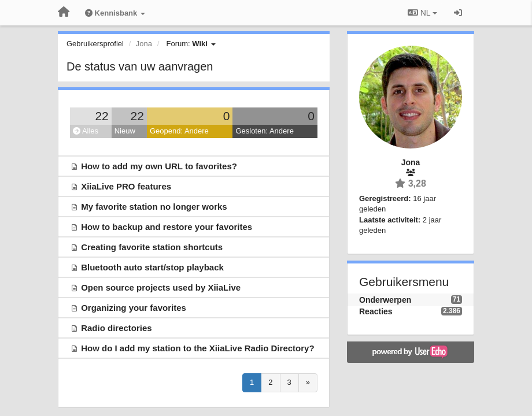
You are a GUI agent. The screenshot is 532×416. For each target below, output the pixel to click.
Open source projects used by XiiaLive (161, 287)
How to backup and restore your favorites (167, 227)
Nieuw (125, 131)
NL (422, 13)
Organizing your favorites (134, 308)
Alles (86, 131)
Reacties (376, 311)
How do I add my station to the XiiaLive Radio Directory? (197, 348)
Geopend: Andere (179, 131)
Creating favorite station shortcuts (152, 247)
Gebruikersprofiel (95, 44)
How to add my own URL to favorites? (159, 166)
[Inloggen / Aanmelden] (458, 13)
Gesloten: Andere (264, 131)
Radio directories (117, 328)
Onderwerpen (385, 300)
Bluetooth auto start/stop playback (152, 267)
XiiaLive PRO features (126, 186)
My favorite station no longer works (154, 207)
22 (101, 116)
